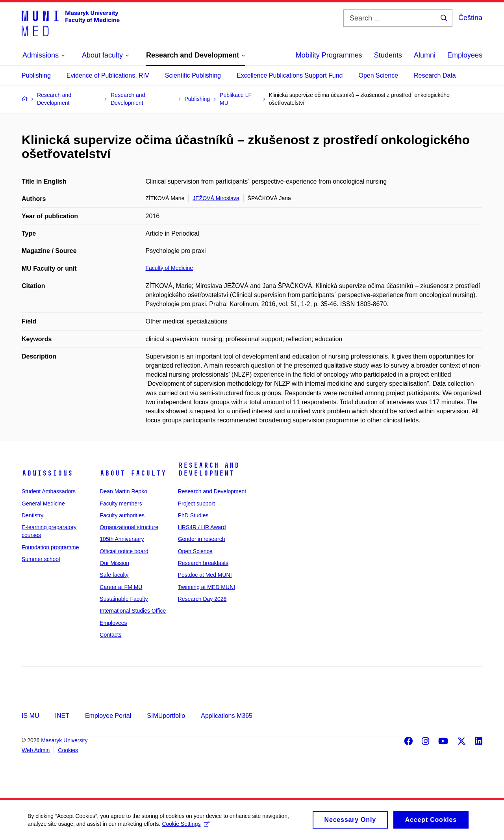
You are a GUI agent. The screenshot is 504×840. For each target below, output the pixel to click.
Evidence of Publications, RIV (108, 75)
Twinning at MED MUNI (207, 587)
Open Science (379, 75)
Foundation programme (50, 547)
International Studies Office (133, 611)
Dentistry (32, 515)
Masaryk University (64, 740)
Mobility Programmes (329, 55)
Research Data (435, 75)
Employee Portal (108, 716)
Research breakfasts (203, 563)
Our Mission (114, 563)
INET (62, 716)
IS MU (30, 716)
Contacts (110, 635)
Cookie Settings (186, 827)
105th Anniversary (122, 539)
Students (388, 55)
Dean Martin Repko (123, 491)
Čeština (470, 18)
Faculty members (121, 504)
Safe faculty (114, 575)
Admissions (47, 473)
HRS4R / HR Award (202, 527)
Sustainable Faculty (124, 599)
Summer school (41, 559)
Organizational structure (129, 527)
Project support (196, 504)
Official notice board (124, 551)
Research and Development (209, 469)
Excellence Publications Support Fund (290, 75)
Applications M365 (227, 716)
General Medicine (43, 504)
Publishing (36, 75)
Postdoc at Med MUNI (205, 575)
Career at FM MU (121, 587)
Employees (465, 55)
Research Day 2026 (202, 599)
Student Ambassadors (49, 491)
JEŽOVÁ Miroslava (216, 198)
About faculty (133, 473)
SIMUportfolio (166, 716)
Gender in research (202, 539)
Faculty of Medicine (170, 268)
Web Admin (36, 750)
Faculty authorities (122, 515)
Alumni (425, 55)
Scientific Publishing (193, 75)
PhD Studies (193, 515)
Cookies (68, 750)
